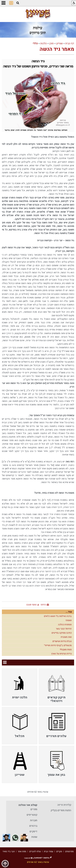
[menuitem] (56, 687)
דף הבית (70, 43)
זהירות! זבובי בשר (64, 629)
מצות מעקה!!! (66, 650)
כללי (35, 43)
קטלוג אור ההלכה (28, 805)
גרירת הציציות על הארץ (61, 654)
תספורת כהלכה (65, 625)
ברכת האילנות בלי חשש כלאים (58, 616)
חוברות (34, 820)
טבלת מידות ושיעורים (62, 641)
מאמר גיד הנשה (57, 49)
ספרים (34, 809)
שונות (34, 837)
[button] (18, 3)
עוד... (69, 612)
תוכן (51, 43)
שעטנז (69, 620)
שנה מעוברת (66, 637)
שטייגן (59, 43)
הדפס (43, 605)
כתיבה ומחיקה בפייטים (62, 633)
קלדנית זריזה (64, 805)
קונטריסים (32, 815)
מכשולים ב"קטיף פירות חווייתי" (58, 645)
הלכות (44, 43)
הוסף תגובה (31, 605)
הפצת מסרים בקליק (61, 810)
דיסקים (33, 831)
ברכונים (33, 826)
